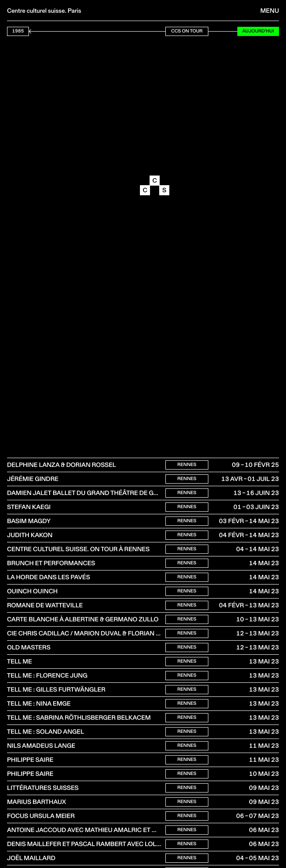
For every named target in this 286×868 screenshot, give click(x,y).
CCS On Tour (187, 31)
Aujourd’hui (258, 31)
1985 (18, 31)
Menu (270, 11)
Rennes (187, 464)
